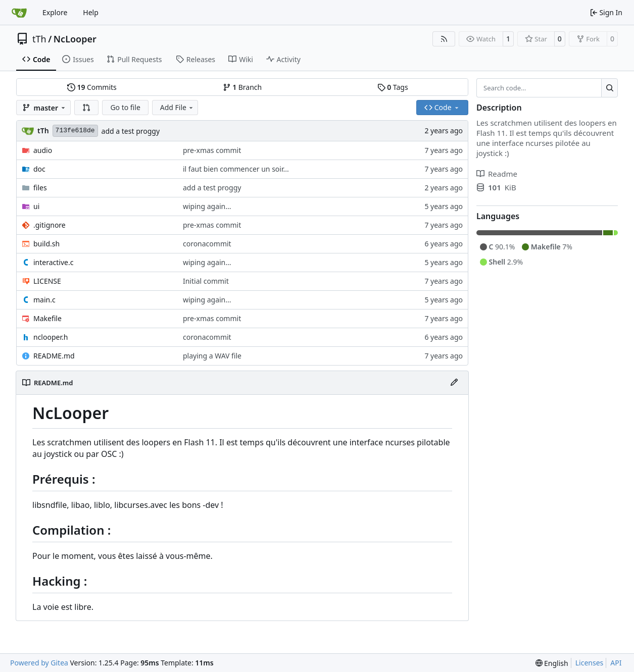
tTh (39, 39)
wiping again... (207, 206)
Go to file (125, 107)
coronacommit (207, 244)
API (616, 663)
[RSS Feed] (444, 39)
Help (91, 12)
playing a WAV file (212, 356)
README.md (54, 356)
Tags (393, 87)
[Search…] (609, 88)
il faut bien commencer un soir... (236, 169)
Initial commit (206, 281)
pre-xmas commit (212, 150)
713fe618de (75, 131)
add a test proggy (131, 131)
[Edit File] (454, 383)
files (40, 188)
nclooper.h (51, 337)
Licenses (590, 663)
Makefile (47, 318)
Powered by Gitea (39, 663)
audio (43, 150)
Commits (92, 87)
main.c (44, 300)
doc (39, 169)
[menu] (552, 663)
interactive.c (53, 262)
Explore (55, 12)
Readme (497, 174)
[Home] (19, 13)
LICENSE (47, 281)
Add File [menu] (177, 107)
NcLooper (75, 39)
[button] (86, 108)
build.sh (46, 244)
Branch (242, 87)
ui (36, 206)
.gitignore (50, 225)
